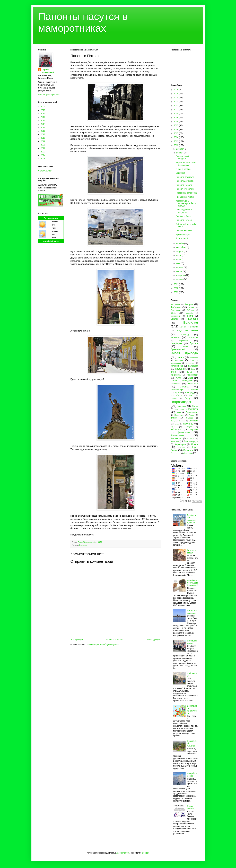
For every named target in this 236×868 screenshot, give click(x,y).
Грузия (185, 346)
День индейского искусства (184, 211)
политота (193, 409)
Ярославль (175, 453)
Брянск (183, 327)
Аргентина (176, 310)
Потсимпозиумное (192, 642)
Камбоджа (193, 366)
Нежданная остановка (186, 193)
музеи (178, 393)
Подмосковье (179, 409)
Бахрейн (189, 313)
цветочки (175, 441)
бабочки (190, 310)
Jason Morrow (123, 853)
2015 (43, 128)
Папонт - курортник (185, 189)
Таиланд (188, 424)
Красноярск (192, 375)
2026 (176, 90)
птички (174, 418)
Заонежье (194, 357)
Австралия (175, 304)
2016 (43, 131)
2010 (43, 110)
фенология (184, 432)
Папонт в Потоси (184, 220)
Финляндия (176, 438)
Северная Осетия (178, 421)
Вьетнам (176, 337)
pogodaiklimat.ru (51, 241)
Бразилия (191, 322)
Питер (195, 406)
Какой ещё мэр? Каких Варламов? (192, 583)
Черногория (180, 444)
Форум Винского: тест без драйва (186, 164)
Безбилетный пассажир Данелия (192, 519)
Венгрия (194, 327)
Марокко (193, 384)
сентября (181, 247)
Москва (194, 390)
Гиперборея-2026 (192, 775)
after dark (188, 453)
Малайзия (176, 384)
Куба (178, 378)
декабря (180, 149)
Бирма (174, 319)
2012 (43, 117)
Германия (184, 341)
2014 (43, 124)
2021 (43, 145)
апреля (180, 267)
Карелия (180, 369)
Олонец (174, 398)
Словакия (193, 421)
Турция (189, 427)
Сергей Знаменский (48, 71)
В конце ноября (183, 169)
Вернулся (180, 173)
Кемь (193, 369)
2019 (43, 141)
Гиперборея (176, 343)
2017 (43, 134)
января (180, 279)
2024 (43, 155)
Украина (194, 430)
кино (173, 372)
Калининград (177, 366)
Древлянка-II (178, 349)
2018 (43, 138)
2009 (43, 107)
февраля (181, 275)
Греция (194, 343)
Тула (173, 427)
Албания (176, 307)
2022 (43, 148)
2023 (43, 152)
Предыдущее (153, 640)
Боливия (83, 545)
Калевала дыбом (192, 551)
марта (179, 271)
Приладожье (192, 412)
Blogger (145, 853)
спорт (177, 424)
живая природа (184, 353)
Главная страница (115, 640)
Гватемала (193, 338)
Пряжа (192, 415)
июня (179, 259)
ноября (180, 153)
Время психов (190, 807)
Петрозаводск (51, 218)
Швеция (181, 447)
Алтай (191, 307)
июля (179, 255)
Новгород (189, 393)
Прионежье (179, 415)
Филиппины (177, 435)
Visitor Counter (45, 171)
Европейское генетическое (192, 710)
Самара (190, 418)
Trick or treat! (182, 238)
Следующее (77, 640)
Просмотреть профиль (49, 94)
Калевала (190, 363)
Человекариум (191, 441)
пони (179, 412)
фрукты (191, 438)
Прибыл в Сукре (183, 216)
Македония (188, 381)
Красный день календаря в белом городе (186, 203)
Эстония (188, 450)
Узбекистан (176, 430)
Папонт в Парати (184, 185)
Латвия (174, 381)
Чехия (194, 444)
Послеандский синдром (182, 157)
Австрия (189, 304)
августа (180, 251)
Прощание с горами (185, 197)
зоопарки (179, 360)
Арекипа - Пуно (183, 235)
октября (180, 244)
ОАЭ (191, 395)
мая (178, 263)
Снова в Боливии (184, 231)
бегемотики (176, 316)
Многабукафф (177, 390)
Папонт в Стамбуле (185, 177)
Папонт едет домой (185, 181)
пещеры (182, 406)
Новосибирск (176, 395)
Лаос (191, 378)
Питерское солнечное (192, 612)
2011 (43, 114)
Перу (187, 398)
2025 (43, 159)
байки (173, 313)
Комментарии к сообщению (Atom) (103, 645)
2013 (43, 121)
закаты (181, 357)
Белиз (190, 316)
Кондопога (176, 375)
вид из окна (187, 330)
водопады (185, 335)
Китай (190, 372)
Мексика (184, 387)
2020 (176, 114)
